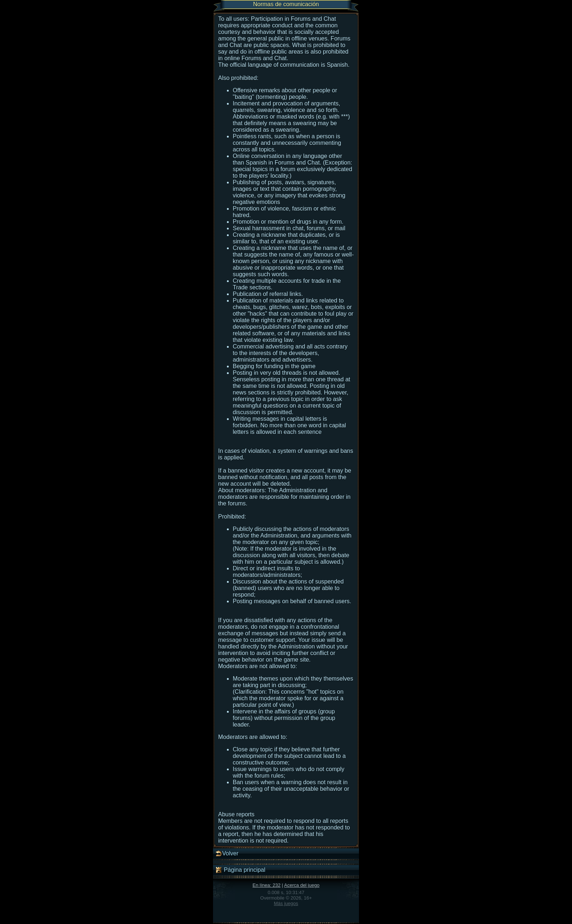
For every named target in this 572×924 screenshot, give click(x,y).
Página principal (240, 870)
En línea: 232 (266, 885)
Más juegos (286, 903)
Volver (227, 854)
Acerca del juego (302, 885)
